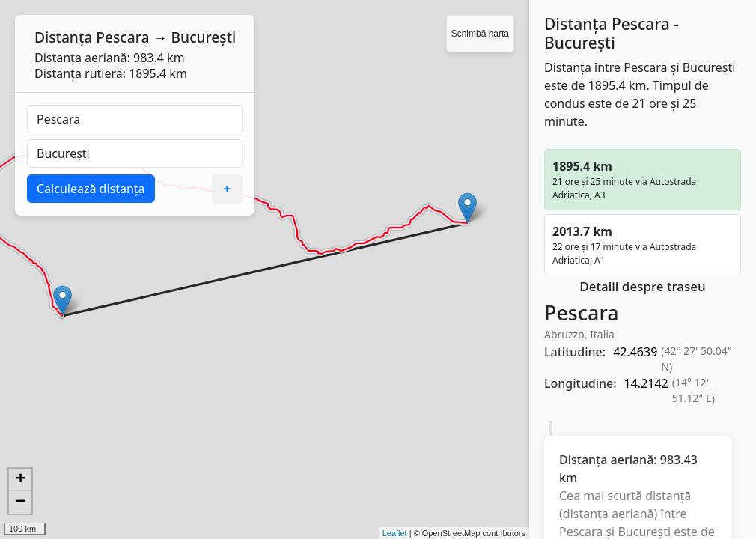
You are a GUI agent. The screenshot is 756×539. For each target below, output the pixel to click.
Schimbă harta (480, 34)
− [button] (21, 502)
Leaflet (395, 533)
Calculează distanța (91, 189)
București (204, 37)
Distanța (63, 37)
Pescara (122, 37)
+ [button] (21, 480)
